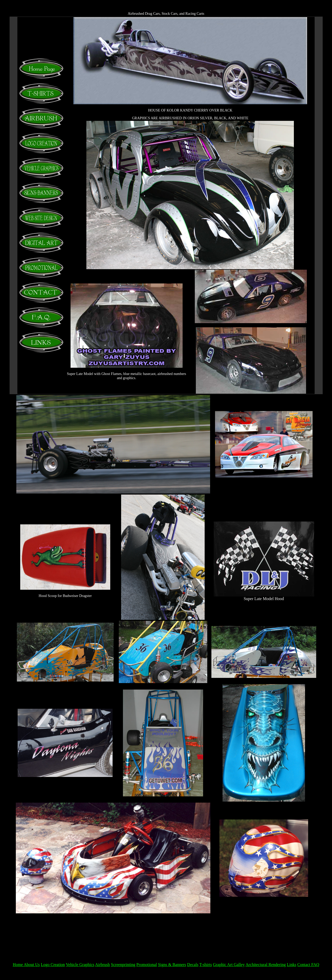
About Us (32, 965)
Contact (304, 965)
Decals (193, 965)
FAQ (315, 965)
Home (18, 965)
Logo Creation (53, 965)
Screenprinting (123, 965)
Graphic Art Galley (229, 965)
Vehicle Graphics (80, 965)
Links (292, 965)
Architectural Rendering (266, 965)
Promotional (147, 965)
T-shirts (206, 965)
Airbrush (103, 965)
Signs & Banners (172, 965)
